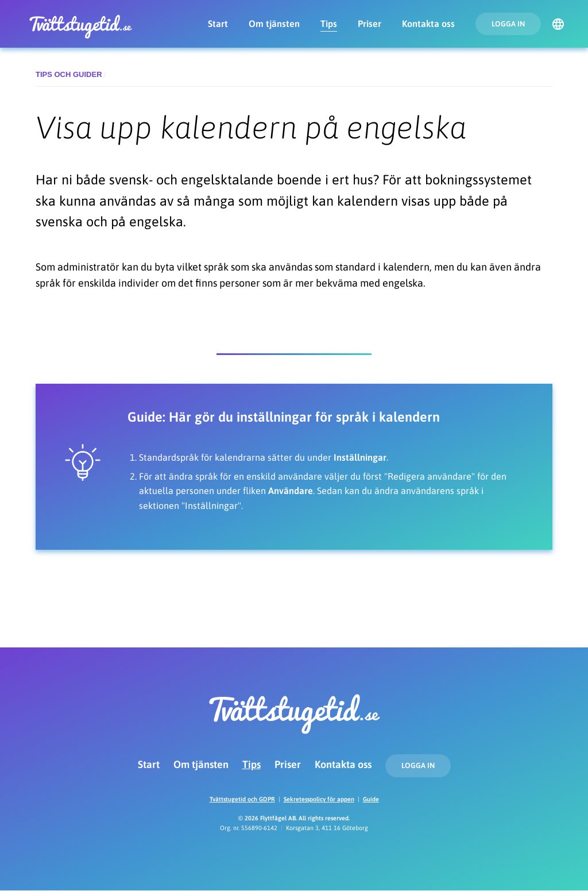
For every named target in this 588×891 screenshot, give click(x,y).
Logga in (508, 24)
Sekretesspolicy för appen (319, 799)
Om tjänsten (274, 24)
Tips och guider (69, 74)
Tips (329, 24)
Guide (371, 799)
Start (218, 24)
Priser (370, 24)
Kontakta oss (428, 24)
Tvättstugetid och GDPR (242, 799)
